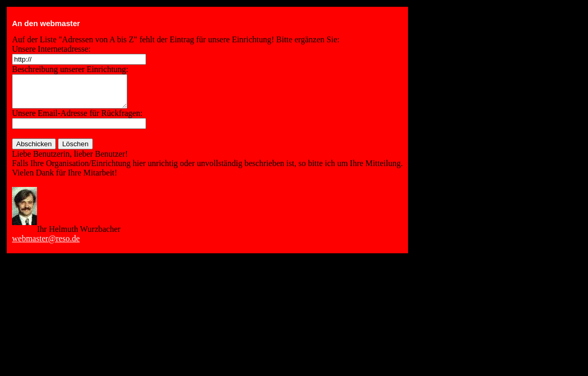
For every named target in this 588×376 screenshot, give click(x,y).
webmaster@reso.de (46, 245)
